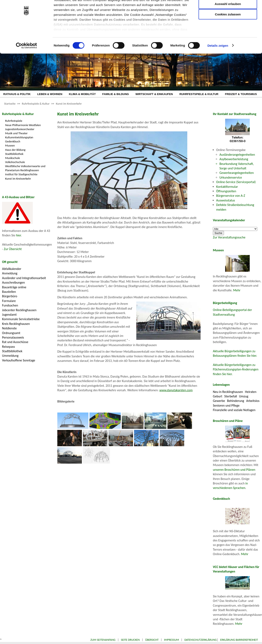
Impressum (171, 640)
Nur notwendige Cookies (228, 12)
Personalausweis (13, 337)
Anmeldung (10, 273)
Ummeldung (10, 356)
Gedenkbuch (13, 141)
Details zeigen (218, 65)
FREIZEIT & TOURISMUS (241, 94)
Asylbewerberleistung (234, 159)
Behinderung (235, 401)
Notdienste (9, 328)
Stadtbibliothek (14, 154)
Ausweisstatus (226, 200)
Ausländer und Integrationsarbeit (24, 278)
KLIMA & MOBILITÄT (82, 94)
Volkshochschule (15, 162)
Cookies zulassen (228, 34)
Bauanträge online (14, 287)
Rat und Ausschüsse (15, 342)
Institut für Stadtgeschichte (21, 174)
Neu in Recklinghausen (228, 392)
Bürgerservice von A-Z (231, 196)
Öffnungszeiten (226, 191)
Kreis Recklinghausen (16, 324)
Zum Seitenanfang (103, 640)
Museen (10, 145)
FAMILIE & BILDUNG (116, 94)
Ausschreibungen (13, 282)
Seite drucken (130, 640)
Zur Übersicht (13, 249)
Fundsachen (10, 305)
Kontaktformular (227, 187)
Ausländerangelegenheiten (237, 155)
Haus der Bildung (15, 150)
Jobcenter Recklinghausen (19, 310)
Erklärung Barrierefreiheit (239, 640)
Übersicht (152, 640)
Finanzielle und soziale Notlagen (234, 410)
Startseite (10, 104)
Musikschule (13, 158)
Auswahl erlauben (228, 24)
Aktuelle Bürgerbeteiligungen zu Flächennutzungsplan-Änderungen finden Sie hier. (236, 369)
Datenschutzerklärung (201, 640)
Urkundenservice (231, 177)
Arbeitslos (253, 401)
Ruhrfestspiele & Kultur (36, 104)
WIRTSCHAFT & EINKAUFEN (154, 94)
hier (18, 235)
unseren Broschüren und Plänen (234, 470)
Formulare (9, 301)
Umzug (244, 396)
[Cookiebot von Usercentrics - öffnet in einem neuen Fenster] (27, 65)
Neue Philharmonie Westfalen (23, 125)
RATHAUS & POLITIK (17, 94)
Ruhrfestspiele (14, 121)
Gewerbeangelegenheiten (237, 173)
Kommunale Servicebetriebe (21, 319)
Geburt (218, 396)
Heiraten (251, 392)
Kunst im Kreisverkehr (69, 104)
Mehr (237, 290)
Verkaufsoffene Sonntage (19, 360)
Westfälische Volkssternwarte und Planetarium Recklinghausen (25, 168)
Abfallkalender (12, 269)
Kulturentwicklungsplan (19, 137)
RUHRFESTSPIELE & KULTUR (199, 94)
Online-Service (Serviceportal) (236, 182)
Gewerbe (219, 401)
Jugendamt (9, 315)
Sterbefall (231, 396)
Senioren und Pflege (226, 405)
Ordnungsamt (11, 333)
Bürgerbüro (10, 296)
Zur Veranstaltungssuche (229, 237)
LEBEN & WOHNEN (50, 94)
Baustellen (9, 292)
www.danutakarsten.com (176, 390)
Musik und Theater (16, 133)
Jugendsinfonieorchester (20, 129)
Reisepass (8, 347)
